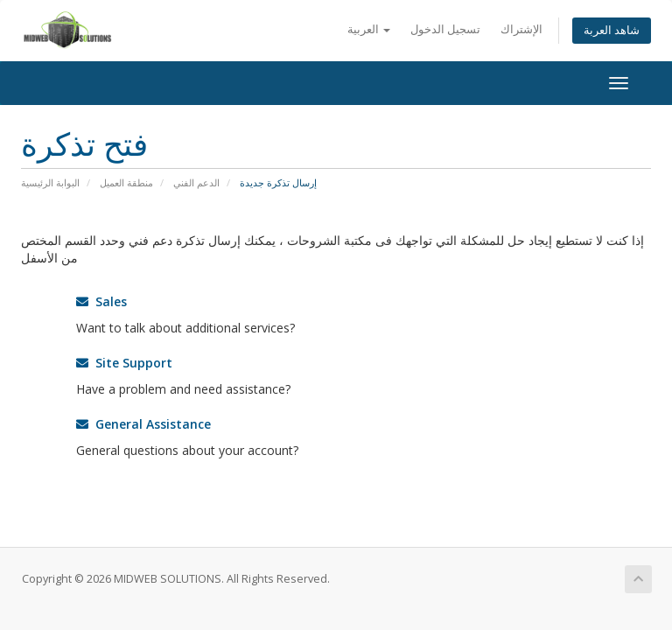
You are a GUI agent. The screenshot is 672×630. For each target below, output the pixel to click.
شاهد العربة (612, 30)
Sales (101, 301)
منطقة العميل (126, 182)
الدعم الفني (196, 182)
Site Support (124, 363)
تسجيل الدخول (445, 29)
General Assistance (143, 424)
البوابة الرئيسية (50, 182)
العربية (369, 29)
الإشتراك (521, 29)
